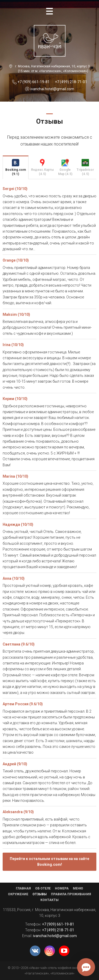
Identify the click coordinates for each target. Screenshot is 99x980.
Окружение (18, 894)
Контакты (49, 900)
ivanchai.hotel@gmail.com (52, 89)
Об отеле (43, 888)
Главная (23, 888)
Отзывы (40, 894)
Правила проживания (71, 894)
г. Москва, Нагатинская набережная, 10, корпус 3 (52, 66)
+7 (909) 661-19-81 (34, 82)
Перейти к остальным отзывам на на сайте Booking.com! (49, 862)
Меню (78, 888)
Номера (62, 888)
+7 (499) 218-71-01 (71, 82)
